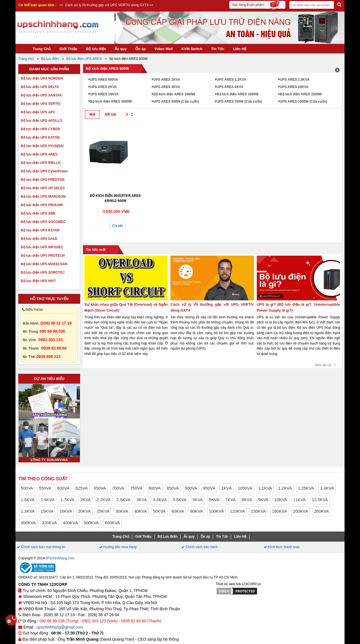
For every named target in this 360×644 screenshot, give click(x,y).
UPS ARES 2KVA (103, 87)
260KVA (321, 511)
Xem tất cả (326, 364)
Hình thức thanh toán (284, 547)
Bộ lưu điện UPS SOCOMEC (43, 222)
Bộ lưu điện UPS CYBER (40, 129)
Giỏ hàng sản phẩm (257, 5)
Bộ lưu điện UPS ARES (39, 154)
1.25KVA (306, 488)
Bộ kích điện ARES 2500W (301, 94)
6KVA (214, 500)
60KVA (178, 511)
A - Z (129, 114)
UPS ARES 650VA (104, 80)
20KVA (85, 511)
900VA (191, 488)
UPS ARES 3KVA (167, 87)
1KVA (227, 488)
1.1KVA (265, 488)
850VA (173, 488)
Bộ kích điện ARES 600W (107, 68)
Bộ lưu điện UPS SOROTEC (43, 273)
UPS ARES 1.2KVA (231, 80)
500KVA (91, 523)
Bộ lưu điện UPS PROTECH (43, 256)
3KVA (142, 500)
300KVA (28, 523)
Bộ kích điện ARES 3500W (111, 102)
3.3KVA (160, 500)
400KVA (70, 523)
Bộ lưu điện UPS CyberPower (44, 171)
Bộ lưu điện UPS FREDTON (43, 180)
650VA (100, 488)
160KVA (279, 511)
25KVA (103, 511)
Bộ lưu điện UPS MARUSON (43, 197)
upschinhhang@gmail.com (60, 627)
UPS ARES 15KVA (104, 94)
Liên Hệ (240, 49)
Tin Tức (218, 49)
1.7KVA (67, 500)
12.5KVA (320, 500)
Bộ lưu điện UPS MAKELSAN (44, 264)
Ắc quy (121, 49)
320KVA (49, 523)
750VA (136, 488)
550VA (45, 488)
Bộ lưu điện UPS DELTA (40, 87)
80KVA (196, 511)
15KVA (47, 511)
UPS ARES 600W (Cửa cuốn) (176, 102)
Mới (92, 114)
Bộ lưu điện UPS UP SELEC (43, 188)
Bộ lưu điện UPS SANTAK (41, 95)
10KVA (281, 500)
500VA (27, 488)
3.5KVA (180, 500)
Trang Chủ (42, 49)
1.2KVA (285, 488)
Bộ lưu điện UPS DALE (39, 239)
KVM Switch (192, 49)
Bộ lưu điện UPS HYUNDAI (42, 146)
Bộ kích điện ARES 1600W (238, 94)
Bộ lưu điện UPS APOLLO (41, 121)
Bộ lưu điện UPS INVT (38, 281)
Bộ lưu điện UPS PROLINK (42, 205)
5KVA (198, 500)
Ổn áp (140, 49)
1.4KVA (327, 488)
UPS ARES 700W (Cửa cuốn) (239, 102)
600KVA (112, 523)
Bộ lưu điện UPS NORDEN (42, 78)
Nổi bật (110, 114)
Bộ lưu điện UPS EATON (40, 138)
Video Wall (164, 49)
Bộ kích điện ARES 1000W (174, 94)
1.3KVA (28, 511)
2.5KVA (124, 500)
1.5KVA (28, 500)
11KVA (299, 500)
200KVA (301, 511)
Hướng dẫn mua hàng (120, 547)
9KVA (263, 500)
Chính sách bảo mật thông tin (43, 547)
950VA (209, 488)
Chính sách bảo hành (202, 547)
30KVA (122, 511)
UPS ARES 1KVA (167, 80)
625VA (81, 488)
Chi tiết (118, 226)
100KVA (216, 511)
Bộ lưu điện (96, 49)
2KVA (86, 500)
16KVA (66, 511)
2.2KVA (104, 500)
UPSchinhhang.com (60, 558)
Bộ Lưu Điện (167, 537)
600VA (63, 488)
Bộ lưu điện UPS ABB (38, 213)
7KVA (230, 500)
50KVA (159, 511)
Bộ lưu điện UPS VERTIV (41, 104)
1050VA (245, 488)
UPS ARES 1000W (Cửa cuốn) (304, 102)
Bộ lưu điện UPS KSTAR (40, 230)
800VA (155, 488)
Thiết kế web (225, 584)
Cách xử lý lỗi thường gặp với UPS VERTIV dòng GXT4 (106, 5)
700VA (118, 488)
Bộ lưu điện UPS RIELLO (41, 163)
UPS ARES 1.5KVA (295, 80)
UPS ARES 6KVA (230, 87)
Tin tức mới (96, 250)
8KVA (247, 500)
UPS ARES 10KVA (294, 87)
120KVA (238, 511)
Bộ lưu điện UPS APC (38, 112)
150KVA (258, 511)
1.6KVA (48, 500)
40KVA (140, 511)
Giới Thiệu (68, 49)
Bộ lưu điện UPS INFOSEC (42, 247)
